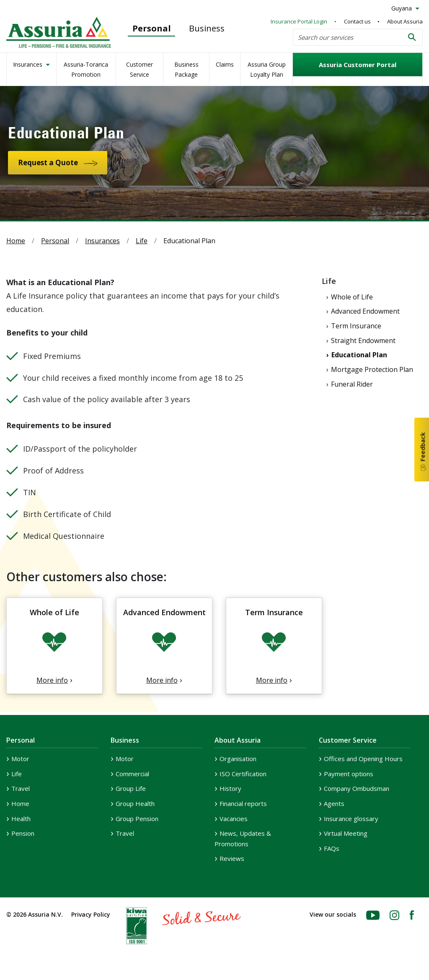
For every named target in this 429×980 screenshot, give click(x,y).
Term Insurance (356, 326)
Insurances (28, 64)
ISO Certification (243, 774)
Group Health (135, 803)
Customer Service (140, 69)
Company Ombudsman (357, 788)
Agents (334, 803)
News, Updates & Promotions (243, 838)
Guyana (402, 8)
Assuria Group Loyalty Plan (267, 69)
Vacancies (234, 819)
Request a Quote (48, 162)
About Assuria (405, 21)
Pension (23, 833)
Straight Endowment (363, 341)
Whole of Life (352, 297)
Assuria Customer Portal (358, 65)
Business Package (186, 69)
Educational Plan (359, 355)
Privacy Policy (91, 914)
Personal (152, 28)
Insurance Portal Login (299, 21)
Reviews (232, 858)
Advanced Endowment (365, 311)
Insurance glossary (351, 819)
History (230, 788)
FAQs (332, 848)
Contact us (357, 21)
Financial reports (243, 803)
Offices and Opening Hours (363, 759)
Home (16, 241)
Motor (20, 759)
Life (142, 241)
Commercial (132, 774)
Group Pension (137, 819)
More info (52, 680)
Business (207, 28)
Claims (225, 64)
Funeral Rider (352, 384)
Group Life (131, 788)
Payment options (349, 774)
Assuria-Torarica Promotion (86, 69)
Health (21, 819)
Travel (21, 788)
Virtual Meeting (346, 833)
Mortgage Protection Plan (372, 369)
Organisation (238, 759)
